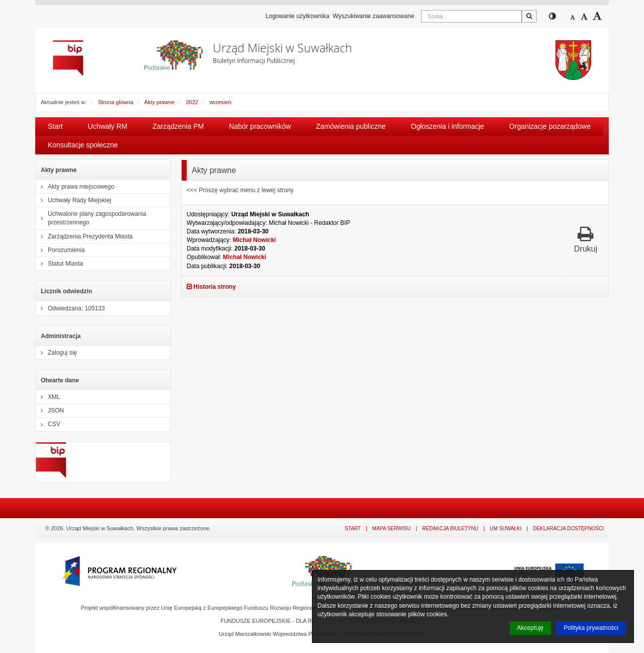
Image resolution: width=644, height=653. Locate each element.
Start (55, 126)
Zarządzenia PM (178, 126)
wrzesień (220, 102)
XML (48, 397)
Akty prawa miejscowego (75, 187)
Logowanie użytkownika (298, 16)
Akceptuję (531, 628)
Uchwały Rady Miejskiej (73, 200)
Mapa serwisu (391, 528)
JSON (50, 411)
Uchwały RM (108, 126)
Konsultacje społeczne (83, 145)
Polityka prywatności (591, 628)
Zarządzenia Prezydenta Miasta (84, 236)
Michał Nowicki (254, 240)
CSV (48, 424)
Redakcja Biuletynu (450, 528)
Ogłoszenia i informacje (448, 126)
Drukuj (586, 239)
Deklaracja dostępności (568, 528)
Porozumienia (60, 250)
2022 (192, 102)
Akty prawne (160, 102)
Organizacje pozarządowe (550, 126)
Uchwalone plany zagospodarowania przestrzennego (91, 218)
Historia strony (211, 287)
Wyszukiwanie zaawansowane (373, 16)
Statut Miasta (59, 264)
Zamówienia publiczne (351, 126)
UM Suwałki (506, 528)
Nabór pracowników (260, 126)
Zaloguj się (56, 353)
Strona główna (116, 102)
